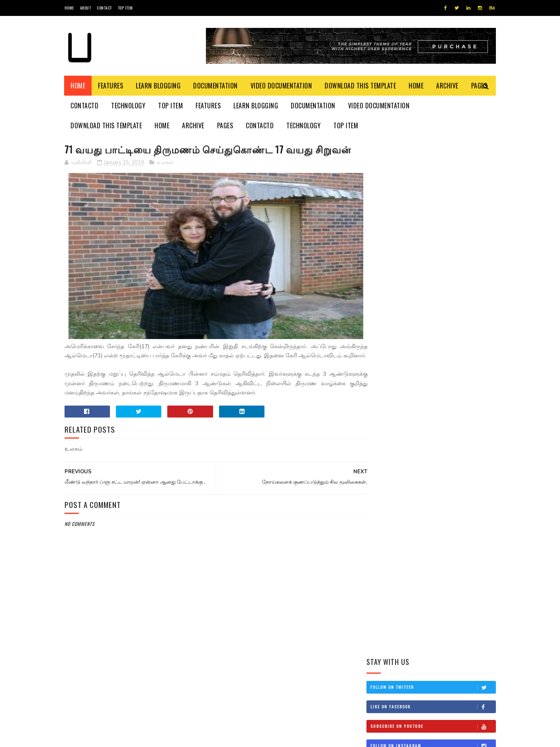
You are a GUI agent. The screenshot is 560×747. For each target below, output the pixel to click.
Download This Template (361, 86)
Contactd (85, 106)
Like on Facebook (433, 192)
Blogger (161, 737)
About (86, 8)
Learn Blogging (159, 86)
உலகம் (165, 177)
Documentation (216, 86)
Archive (448, 86)
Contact (104, 8)
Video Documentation (281, 86)
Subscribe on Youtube (433, 212)
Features (111, 86)
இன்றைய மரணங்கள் (443, 345)
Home (69, 8)
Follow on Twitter (433, 173)
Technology (129, 106)
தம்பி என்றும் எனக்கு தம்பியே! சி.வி (443, 386)
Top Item (125, 8)
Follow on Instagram (433, 231)
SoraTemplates (102, 737)
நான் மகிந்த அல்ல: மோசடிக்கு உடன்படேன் (448, 423)
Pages (225, 125)
